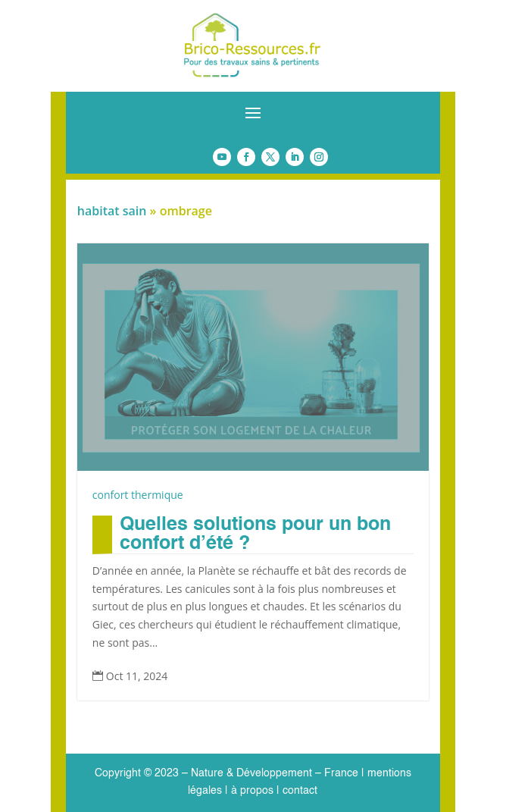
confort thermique (138, 495)
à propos (251, 791)
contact (300, 791)
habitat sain (112, 211)
